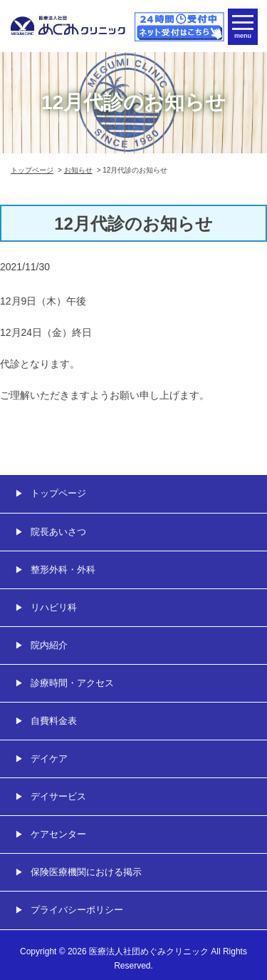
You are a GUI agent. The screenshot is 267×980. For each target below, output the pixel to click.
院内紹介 (49, 645)
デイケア (49, 759)
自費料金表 (54, 721)
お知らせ (78, 170)
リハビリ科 (54, 607)
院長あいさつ (58, 532)
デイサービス (58, 796)
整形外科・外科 (63, 570)
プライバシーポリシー (77, 910)
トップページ (32, 170)
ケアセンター (58, 834)
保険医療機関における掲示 (86, 872)
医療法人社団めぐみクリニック (149, 951)
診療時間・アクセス (72, 683)
